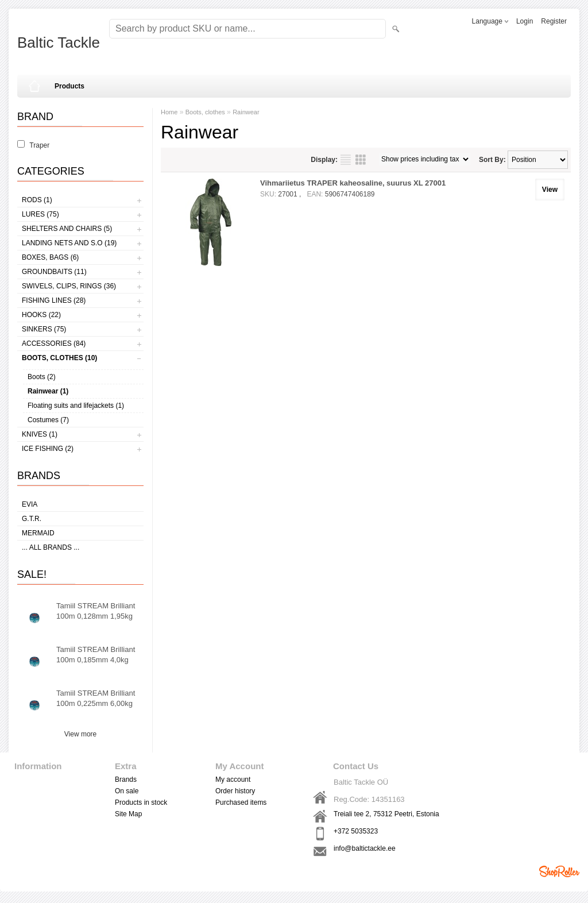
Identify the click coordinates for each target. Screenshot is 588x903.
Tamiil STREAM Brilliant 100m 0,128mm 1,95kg (96, 611)
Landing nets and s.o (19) (69, 243)
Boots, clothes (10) (59, 358)
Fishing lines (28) (54, 300)
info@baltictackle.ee (365, 848)
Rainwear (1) (48, 391)
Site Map (128, 814)
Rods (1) (37, 200)
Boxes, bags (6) (50, 257)
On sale (127, 791)
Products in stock (141, 802)
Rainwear (246, 112)
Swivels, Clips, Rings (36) (69, 286)
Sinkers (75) (44, 329)
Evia (30, 504)
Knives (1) (40, 434)
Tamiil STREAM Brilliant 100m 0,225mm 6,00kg (96, 698)
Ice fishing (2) (48, 449)
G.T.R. (32, 519)
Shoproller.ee (559, 871)
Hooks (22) (41, 315)
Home (169, 112)
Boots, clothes (205, 112)
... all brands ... (51, 547)
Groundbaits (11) (54, 272)
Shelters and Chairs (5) (67, 229)
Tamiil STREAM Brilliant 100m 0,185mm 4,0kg (96, 655)
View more (80, 734)
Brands (126, 779)
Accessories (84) (54, 344)
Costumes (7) (48, 420)
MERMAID (38, 533)
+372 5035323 (356, 831)
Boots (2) (42, 377)
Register (554, 21)
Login (525, 21)
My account (233, 779)
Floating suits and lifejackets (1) (76, 406)
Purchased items (241, 802)
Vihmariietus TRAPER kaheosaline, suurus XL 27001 (353, 183)
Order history (235, 791)
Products (69, 86)
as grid (361, 160)
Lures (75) (40, 214)
